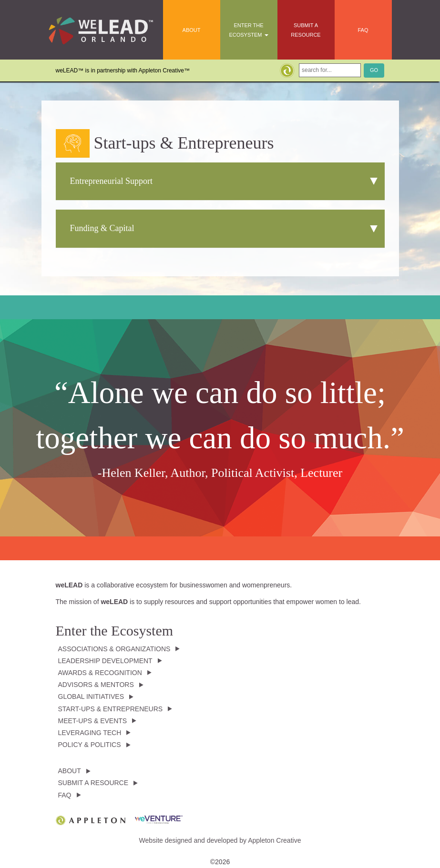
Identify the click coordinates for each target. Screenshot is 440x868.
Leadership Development (105, 661)
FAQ (363, 30)
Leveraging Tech (90, 733)
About (192, 30)
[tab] (220, 182)
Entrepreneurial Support (111, 181)
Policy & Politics (90, 745)
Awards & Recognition (100, 673)
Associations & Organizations (114, 649)
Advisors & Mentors (96, 685)
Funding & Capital (102, 228)
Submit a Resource (306, 30)
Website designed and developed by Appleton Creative (220, 840)
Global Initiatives (91, 696)
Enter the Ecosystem (248, 30)
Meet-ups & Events (93, 721)
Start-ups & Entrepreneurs (111, 709)
